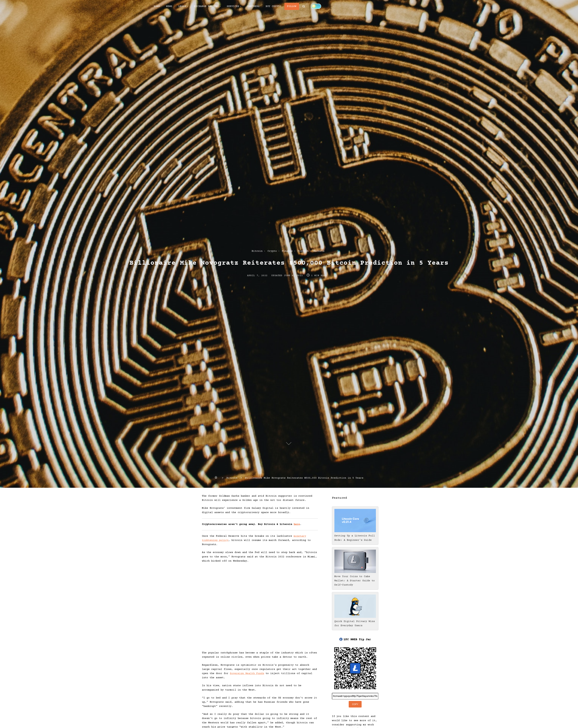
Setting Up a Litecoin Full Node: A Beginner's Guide (355, 536)
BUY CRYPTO (274, 6)
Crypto (272, 251)
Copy (355, 704)
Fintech (303, 251)
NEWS (169, 6)
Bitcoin (257, 251)
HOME (157, 6)
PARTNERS (254, 6)
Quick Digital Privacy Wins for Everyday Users (355, 621)
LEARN (183, 6)
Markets (319, 251)
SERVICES (234, 6)
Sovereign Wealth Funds (247, 673)
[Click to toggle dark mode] (317, 6)
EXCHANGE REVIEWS (207, 6)
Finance (287, 251)
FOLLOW (293, 6)
